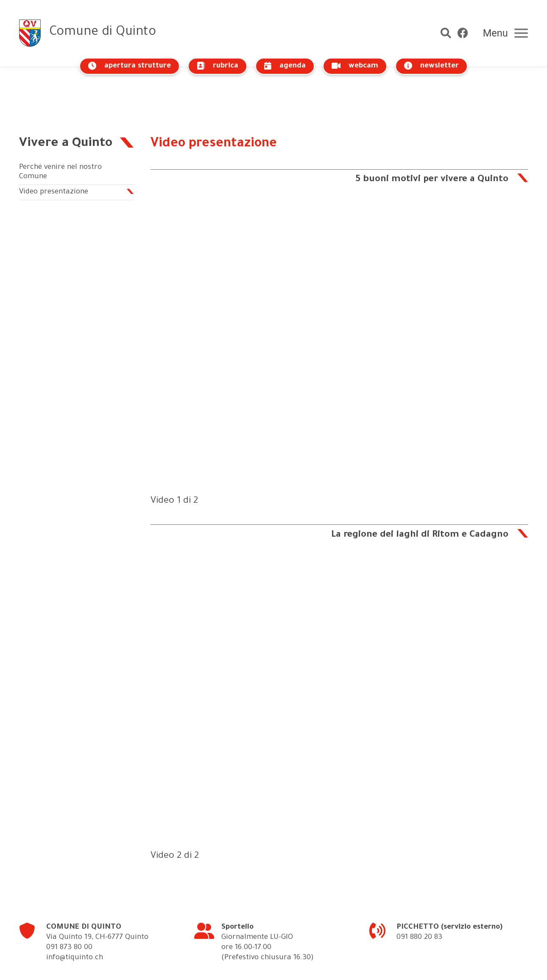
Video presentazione (54, 152)
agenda (285, 66)
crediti (405, 967)
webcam (355, 66)
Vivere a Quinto (66, 104)
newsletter (431, 66)
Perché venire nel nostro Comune (60, 133)
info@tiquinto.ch (75, 918)
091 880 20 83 (419, 897)
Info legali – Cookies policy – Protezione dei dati (306, 967)
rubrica (218, 66)
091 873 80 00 (69, 908)
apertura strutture (130, 66)
